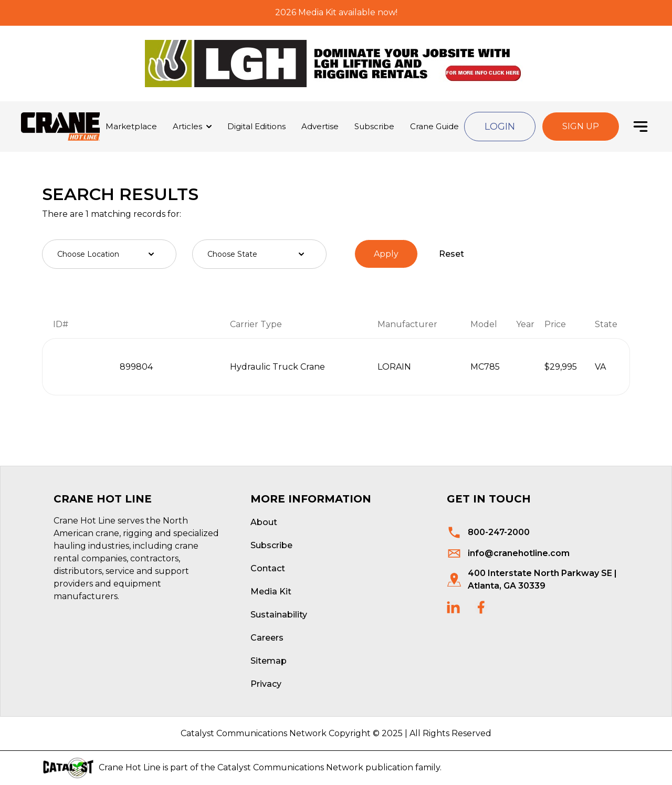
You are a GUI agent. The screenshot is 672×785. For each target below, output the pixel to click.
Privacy (266, 684)
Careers (267, 638)
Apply (386, 254)
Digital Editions (256, 126)
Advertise (320, 126)
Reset (451, 254)
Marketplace (131, 126)
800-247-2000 (499, 532)
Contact (268, 568)
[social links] (453, 607)
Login (500, 127)
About (264, 522)
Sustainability (279, 615)
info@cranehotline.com (519, 553)
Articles (187, 126)
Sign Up (581, 126)
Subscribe (374, 126)
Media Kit (271, 592)
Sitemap (269, 661)
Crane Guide (434, 126)
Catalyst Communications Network (290, 767)
